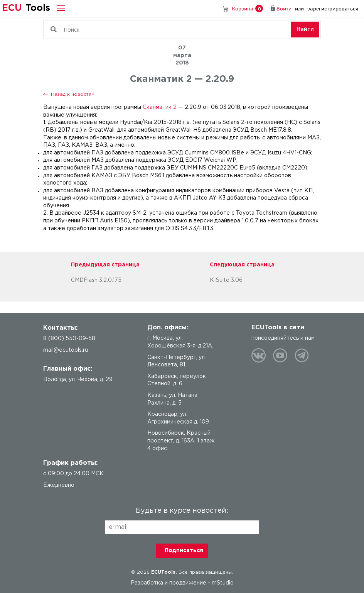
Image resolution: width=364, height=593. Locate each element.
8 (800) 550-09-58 (214, 8)
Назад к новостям (73, 94)
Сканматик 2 (160, 107)
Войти (284, 8)
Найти (305, 29)
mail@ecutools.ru (66, 350)
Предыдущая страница (105, 265)
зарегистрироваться (333, 8)
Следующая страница (242, 265)
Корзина (247, 9)
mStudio (223, 583)
